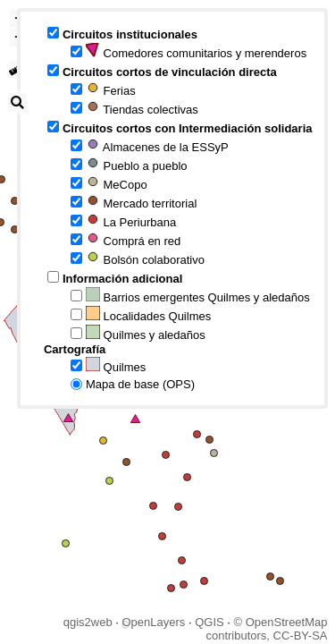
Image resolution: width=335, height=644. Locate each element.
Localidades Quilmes (148, 314)
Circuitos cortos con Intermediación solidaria (188, 128)
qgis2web (88, 622)
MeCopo (117, 183)
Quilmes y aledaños (146, 333)
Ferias (111, 89)
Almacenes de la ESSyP (157, 145)
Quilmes (116, 365)
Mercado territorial (141, 202)
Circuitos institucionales (130, 34)
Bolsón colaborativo (145, 258)
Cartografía (75, 349)
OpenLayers (153, 622)
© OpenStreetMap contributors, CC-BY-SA (266, 629)
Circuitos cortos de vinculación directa (170, 72)
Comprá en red (133, 239)
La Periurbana (131, 220)
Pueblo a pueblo (137, 164)
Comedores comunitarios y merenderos (196, 51)
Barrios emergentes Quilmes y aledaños (198, 296)
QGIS (209, 622)
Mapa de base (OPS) (140, 384)
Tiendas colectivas (142, 108)
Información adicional (122, 279)
